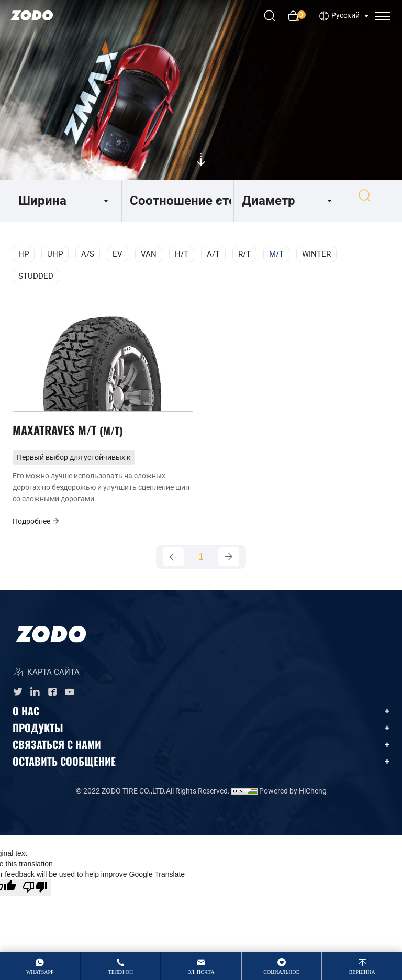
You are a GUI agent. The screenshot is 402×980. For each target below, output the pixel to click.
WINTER (316, 254)
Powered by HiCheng (293, 799)
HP (24, 254)
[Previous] (173, 564)
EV (118, 254)
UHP (55, 254)
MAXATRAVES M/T (71, 434)
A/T (213, 254)
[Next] (229, 564)
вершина (362, 972)
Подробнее (36, 527)
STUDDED (36, 276)
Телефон (121, 972)
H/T (182, 254)
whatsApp (40, 972)
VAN (149, 254)
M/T (276, 254)
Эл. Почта (201, 972)
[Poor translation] (35, 896)
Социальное (281, 972)
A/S (88, 254)
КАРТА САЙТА (46, 681)
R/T (244, 254)
